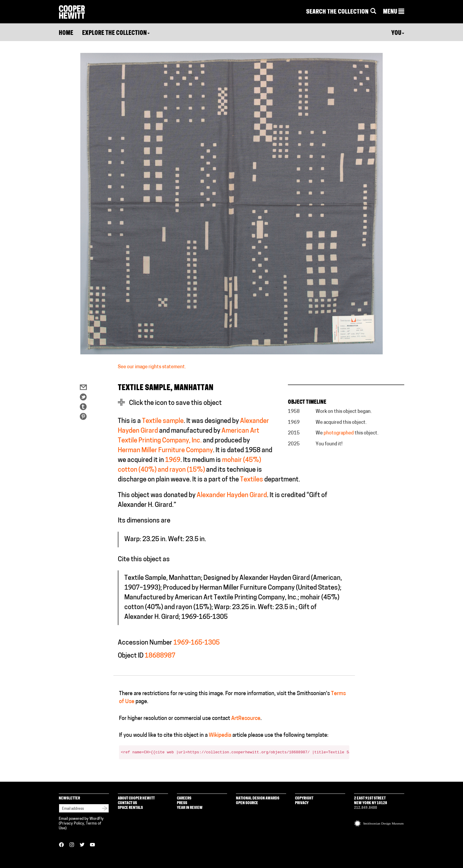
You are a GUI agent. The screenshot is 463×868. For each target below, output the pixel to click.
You (398, 33)
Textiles (252, 480)
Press (182, 803)
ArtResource (246, 719)
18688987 (160, 656)
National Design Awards (258, 798)
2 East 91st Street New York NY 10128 (371, 801)
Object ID (131, 656)
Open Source (247, 803)
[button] (394, 12)
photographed (339, 433)
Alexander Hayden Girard (232, 495)
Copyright (304, 798)
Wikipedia (220, 735)
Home (66, 33)
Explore (116, 33)
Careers (184, 798)
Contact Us (127, 803)
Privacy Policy (72, 824)
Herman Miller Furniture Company (165, 451)
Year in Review (190, 808)
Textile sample (163, 421)
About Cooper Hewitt (136, 798)
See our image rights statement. (152, 367)
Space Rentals (130, 808)
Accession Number (145, 643)
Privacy (302, 803)
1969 (173, 460)
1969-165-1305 (197, 643)
